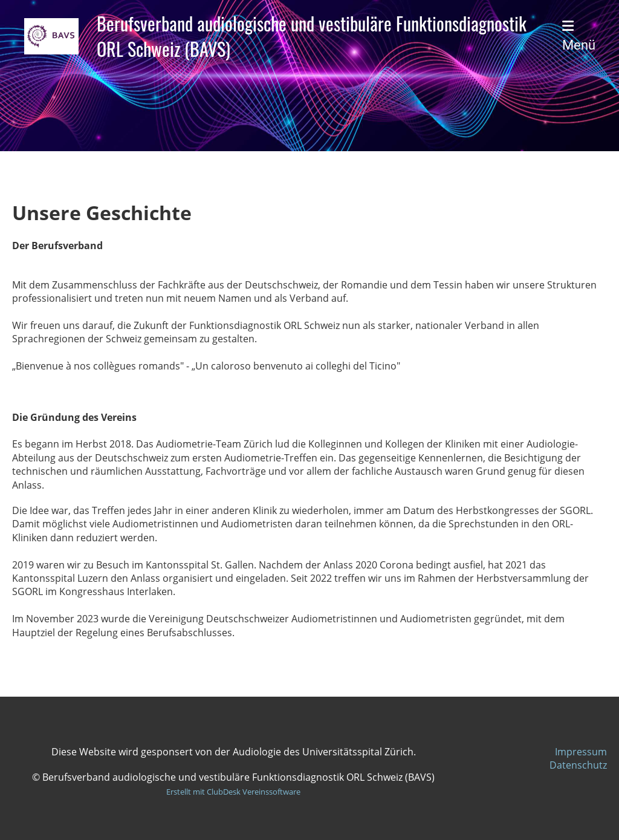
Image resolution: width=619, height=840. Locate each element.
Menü (579, 36)
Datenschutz (578, 765)
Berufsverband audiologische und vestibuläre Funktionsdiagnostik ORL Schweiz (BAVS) (312, 36)
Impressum (581, 752)
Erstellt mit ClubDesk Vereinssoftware (233, 792)
